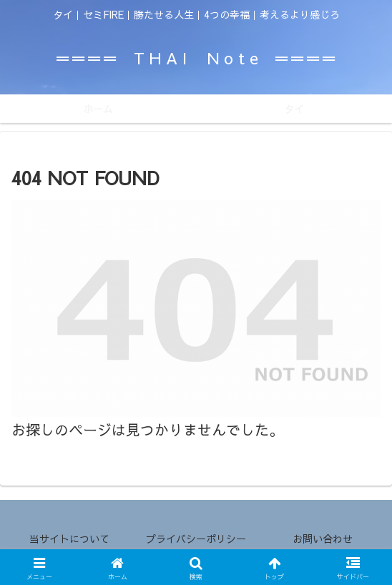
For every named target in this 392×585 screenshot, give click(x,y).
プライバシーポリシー (196, 539)
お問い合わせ (323, 539)
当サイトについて (69, 539)
